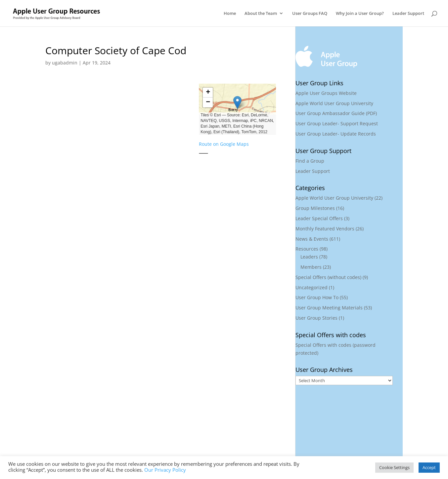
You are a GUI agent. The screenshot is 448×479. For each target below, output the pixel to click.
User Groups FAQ (310, 14)
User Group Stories (316, 318)
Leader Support (408, 14)
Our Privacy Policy (165, 470)
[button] (237, 102)
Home (230, 14)
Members (311, 267)
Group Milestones (315, 208)
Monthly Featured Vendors (325, 229)
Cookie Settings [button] (394, 467)
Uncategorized (312, 287)
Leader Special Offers (319, 218)
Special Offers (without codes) (328, 277)
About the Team (261, 14)
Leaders (309, 257)
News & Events (312, 239)
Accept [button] (429, 467)
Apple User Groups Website (326, 93)
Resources (307, 249)
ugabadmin (65, 63)
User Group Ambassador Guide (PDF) (336, 113)
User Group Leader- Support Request (337, 123)
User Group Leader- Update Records (336, 134)
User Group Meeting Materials (329, 308)
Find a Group (310, 161)
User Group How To (317, 297)
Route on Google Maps (224, 144)
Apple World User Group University (334, 103)
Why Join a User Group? (360, 14)
